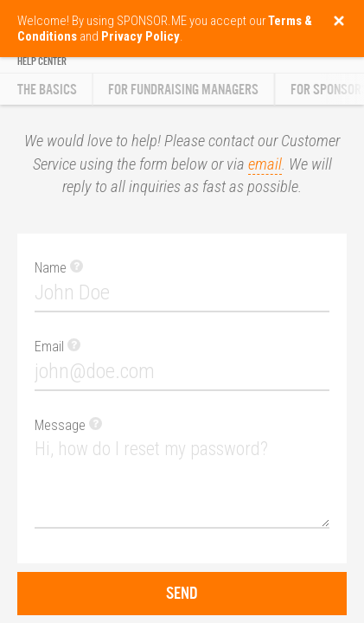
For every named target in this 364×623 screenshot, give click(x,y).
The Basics (47, 90)
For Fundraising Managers (183, 90)
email (265, 164)
